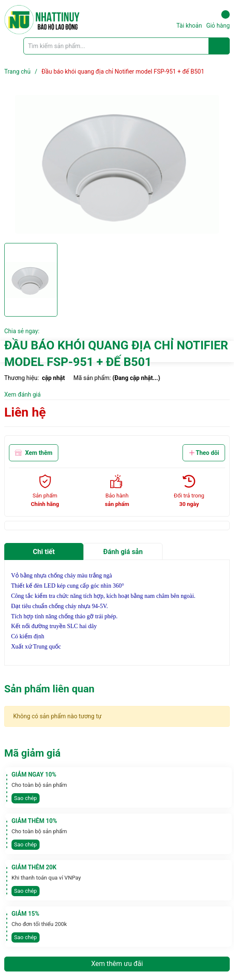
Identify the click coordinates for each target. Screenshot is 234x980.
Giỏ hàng (218, 20)
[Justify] (219, 46)
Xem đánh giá (23, 394)
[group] (117, 164)
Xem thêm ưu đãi (117, 964)
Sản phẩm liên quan (49, 689)
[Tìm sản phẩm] (127, 46)
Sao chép (26, 798)
